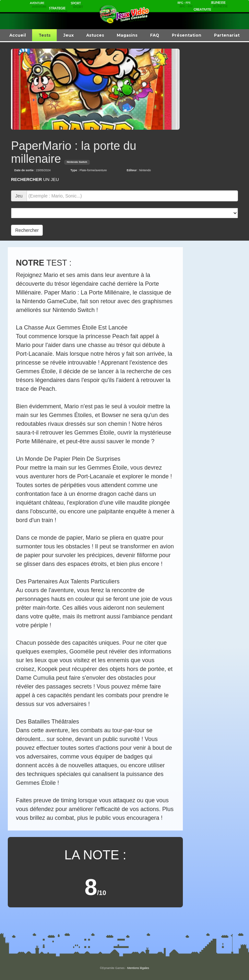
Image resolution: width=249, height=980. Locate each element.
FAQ (155, 35)
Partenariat (227, 35)
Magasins (127, 35)
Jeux (68, 35)
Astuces (95, 35)
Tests (45, 35)
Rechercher (27, 230)
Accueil (18, 35)
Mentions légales (138, 968)
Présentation (187, 35)
